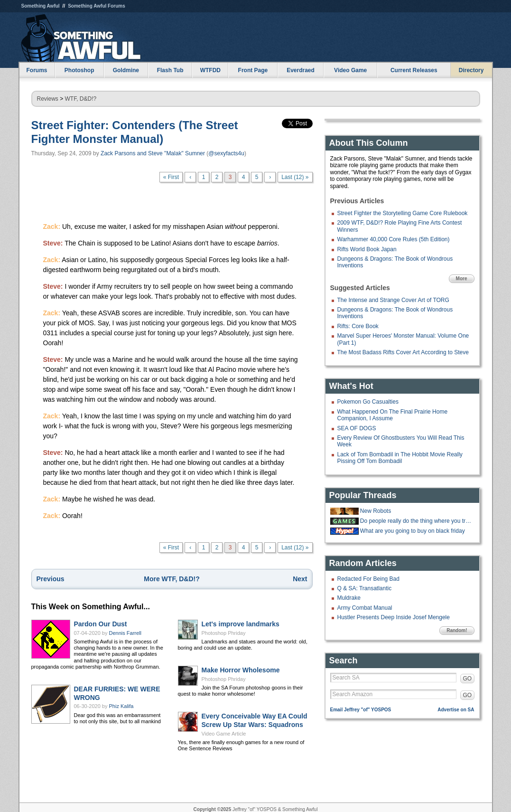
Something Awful (41, 6)
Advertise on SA (456, 710)
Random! (457, 630)
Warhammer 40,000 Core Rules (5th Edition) (394, 239)
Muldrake (349, 598)
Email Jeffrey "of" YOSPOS (361, 710)
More (462, 279)
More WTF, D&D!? (172, 579)
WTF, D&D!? (81, 99)
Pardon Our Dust (101, 624)
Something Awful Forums (97, 6)
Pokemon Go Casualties (368, 402)
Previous (51, 579)
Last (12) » (295, 177)
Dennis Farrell (125, 633)
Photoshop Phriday (224, 633)
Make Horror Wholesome (241, 670)
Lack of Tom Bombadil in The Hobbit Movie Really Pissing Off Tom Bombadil (400, 458)
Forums (37, 70)
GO (468, 679)
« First (171, 177)
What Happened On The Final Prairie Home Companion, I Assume (393, 415)
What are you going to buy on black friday (413, 531)
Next (300, 579)
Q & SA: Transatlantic (365, 588)
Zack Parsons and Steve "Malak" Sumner (153, 153)
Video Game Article (224, 734)
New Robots (376, 511)
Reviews (48, 99)
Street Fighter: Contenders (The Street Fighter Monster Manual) (135, 132)
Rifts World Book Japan (367, 249)
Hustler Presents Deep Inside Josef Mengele (394, 617)
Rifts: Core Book (358, 326)
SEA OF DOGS (357, 428)
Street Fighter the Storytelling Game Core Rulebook (403, 213)
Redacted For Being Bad (368, 579)
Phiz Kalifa (121, 706)
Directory (471, 70)
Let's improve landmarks (241, 624)
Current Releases (414, 70)
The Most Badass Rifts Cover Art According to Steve (403, 352)
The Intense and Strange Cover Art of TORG (393, 300)
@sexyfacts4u (226, 153)
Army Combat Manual (365, 608)
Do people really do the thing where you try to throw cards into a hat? (416, 521)
